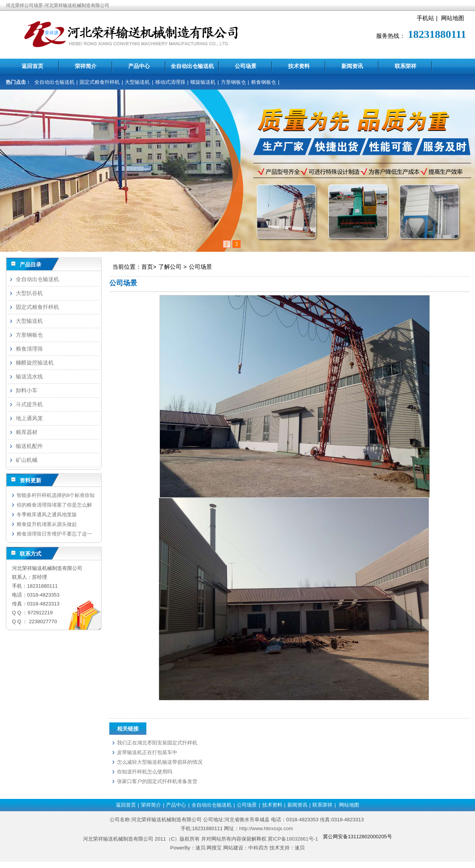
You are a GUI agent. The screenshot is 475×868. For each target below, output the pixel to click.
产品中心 (139, 66)
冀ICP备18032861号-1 (293, 839)
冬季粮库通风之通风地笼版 (47, 515)
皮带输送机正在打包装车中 (147, 752)
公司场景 (246, 66)
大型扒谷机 (29, 293)
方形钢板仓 (233, 82)
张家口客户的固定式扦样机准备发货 (157, 781)
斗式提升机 (29, 404)
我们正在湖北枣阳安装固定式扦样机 (157, 743)
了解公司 (170, 267)
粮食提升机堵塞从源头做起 (47, 524)
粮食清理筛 (29, 349)
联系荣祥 (405, 66)
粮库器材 (27, 432)
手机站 (425, 18)
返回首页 (32, 66)
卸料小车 (27, 390)
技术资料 (299, 66)
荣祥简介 (86, 66)
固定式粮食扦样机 (100, 82)
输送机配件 (29, 446)
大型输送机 (137, 82)
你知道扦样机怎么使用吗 (145, 772)
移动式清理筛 (170, 82)
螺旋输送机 (203, 82)
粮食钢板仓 (264, 82)
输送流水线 (29, 376)
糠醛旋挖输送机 (35, 363)
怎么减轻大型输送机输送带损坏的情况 (160, 762)
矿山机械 (27, 460)
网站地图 (453, 18)
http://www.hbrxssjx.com (266, 828)
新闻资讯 (352, 66)
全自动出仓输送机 (192, 66)
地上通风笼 (29, 418)
